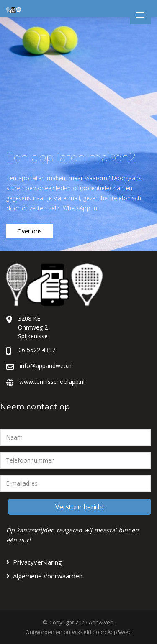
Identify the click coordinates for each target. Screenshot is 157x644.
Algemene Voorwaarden (48, 576)
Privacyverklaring (37, 562)
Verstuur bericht (80, 507)
